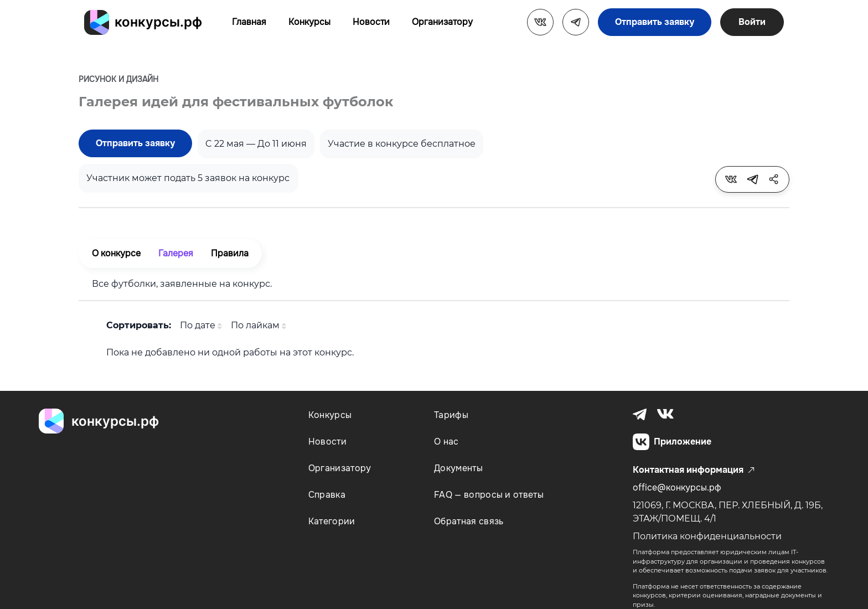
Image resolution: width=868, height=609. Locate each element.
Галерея (176, 253)
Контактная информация (694, 470)
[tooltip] (731, 179)
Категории (332, 521)
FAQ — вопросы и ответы (489, 495)
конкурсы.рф (158, 22)
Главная (249, 22)
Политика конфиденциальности (707, 536)
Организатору (442, 22)
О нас (446, 442)
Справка (327, 495)
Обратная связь (469, 521)
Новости (371, 22)
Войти (752, 22)
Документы (458, 468)
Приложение (672, 442)
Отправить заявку (655, 22)
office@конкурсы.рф (677, 487)
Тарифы (451, 415)
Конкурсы (309, 22)
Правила (230, 253)
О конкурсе (116, 253)
